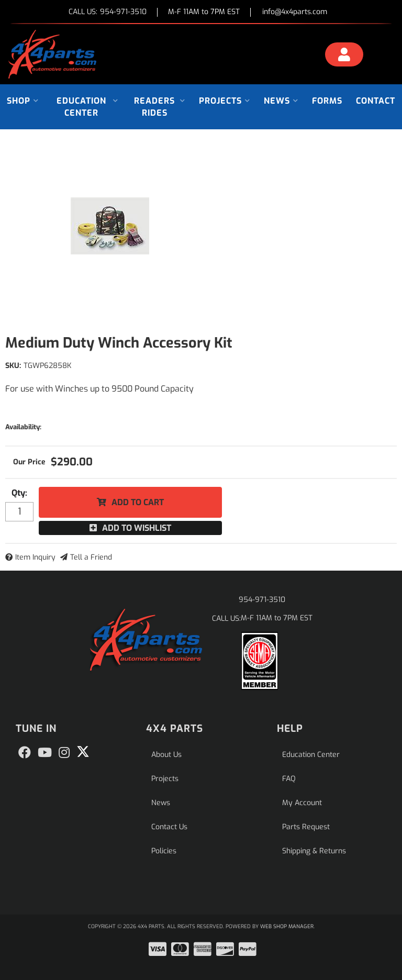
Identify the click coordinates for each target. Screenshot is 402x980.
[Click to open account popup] (344, 56)
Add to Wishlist (137, 528)
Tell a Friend (91, 557)
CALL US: (108, 12)
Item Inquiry (35, 557)
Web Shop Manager (287, 926)
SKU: (13, 366)
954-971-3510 (262, 600)
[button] (23, 101)
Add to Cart (138, 502)
